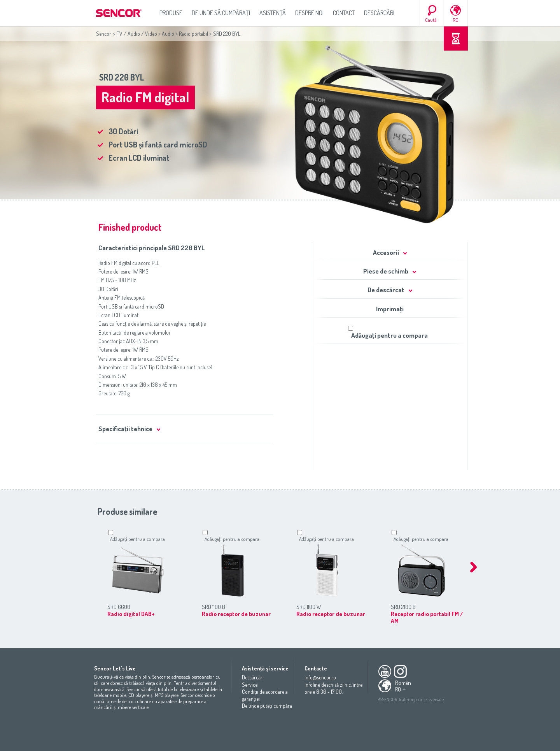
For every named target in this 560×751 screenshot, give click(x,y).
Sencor (104, 34)
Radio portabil (193, 34)
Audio (168, 34)
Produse (171, 13)
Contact (344, 13)
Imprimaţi (390, 309)
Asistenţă (273, 13)
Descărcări (379, 13)
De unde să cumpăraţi (221, 13)
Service (250, 685)
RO (456, 20)
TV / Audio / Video (137, 34)
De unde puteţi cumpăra (267, 706)
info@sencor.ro (320, 677)
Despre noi (309, 13)
